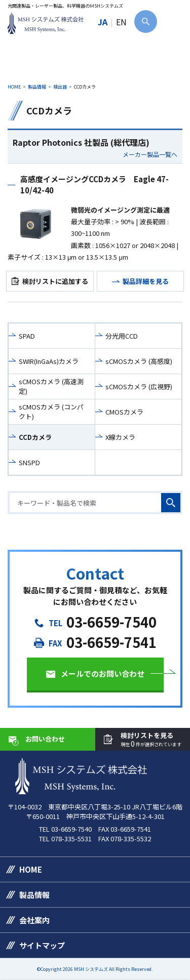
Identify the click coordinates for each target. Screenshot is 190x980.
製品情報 (37, 87)
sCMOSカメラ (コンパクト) (51, 411)
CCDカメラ (35, 437)
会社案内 (34, 920)
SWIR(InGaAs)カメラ (49, 361)
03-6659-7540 (111, 622)
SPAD (27, 336)
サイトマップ (42, 945)
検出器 (60, 87)
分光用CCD (122, 336)
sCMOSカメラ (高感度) (139, 361)
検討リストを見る (151, 740)
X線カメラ (120, 437)
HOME (14, 87)
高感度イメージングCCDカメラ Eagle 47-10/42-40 (94, 185)
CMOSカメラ (124, 412)
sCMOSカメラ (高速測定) (51, 386)
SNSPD (29, 462)
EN (121, 22)
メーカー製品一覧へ (150, 154)
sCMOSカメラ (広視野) (139, 386)
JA (103, 22)
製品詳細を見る (146, 281)
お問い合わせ (45, 739)
